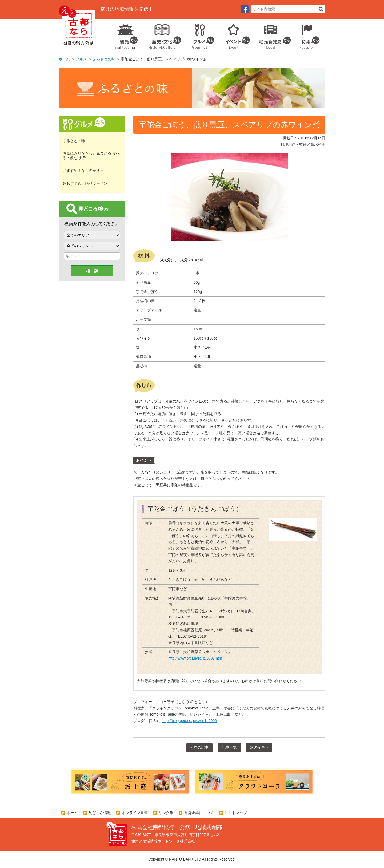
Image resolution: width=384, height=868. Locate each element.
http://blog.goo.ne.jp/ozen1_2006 (190, 721)
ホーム (64, 59)
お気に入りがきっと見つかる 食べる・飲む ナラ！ (91, 155)
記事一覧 (229, 747)
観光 (126, 35)
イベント (235, 35)
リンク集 (166, 813)
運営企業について (199, 813)
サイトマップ (236, 813)
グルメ (199, 35)
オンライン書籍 (135, 813)
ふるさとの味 (104, 59)
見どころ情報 (100, 813)
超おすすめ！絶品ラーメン (85, 183)
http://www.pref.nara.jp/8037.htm (195, 658)
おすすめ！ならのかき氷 (83, 171)
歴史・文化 (163, 35)
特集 (308, 35)
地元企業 (272, 35)
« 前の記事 (199, 747)
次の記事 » (259, 747)
